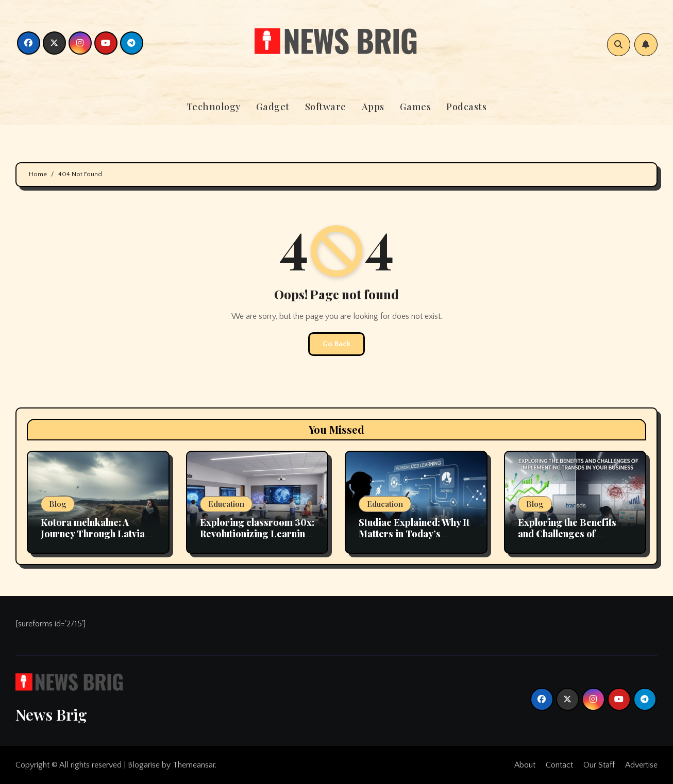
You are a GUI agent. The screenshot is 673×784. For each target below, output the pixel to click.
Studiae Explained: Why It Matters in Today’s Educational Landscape (414, 533)
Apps (373, 107)
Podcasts (466, 107)
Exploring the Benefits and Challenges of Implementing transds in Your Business (571, 539)
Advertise (641, 765)
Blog (58, 504)
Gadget (273, 107)
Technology (214, 107)
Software (326, 107)
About (525, 765)
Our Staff (599, 765)
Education (226, 504)
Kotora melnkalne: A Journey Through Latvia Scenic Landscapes (93, 533)
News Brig (51, 714)
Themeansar (194, 765)
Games (416, 107)
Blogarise (144, 765)
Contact (559, 765)
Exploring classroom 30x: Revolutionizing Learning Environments (257, 533)
